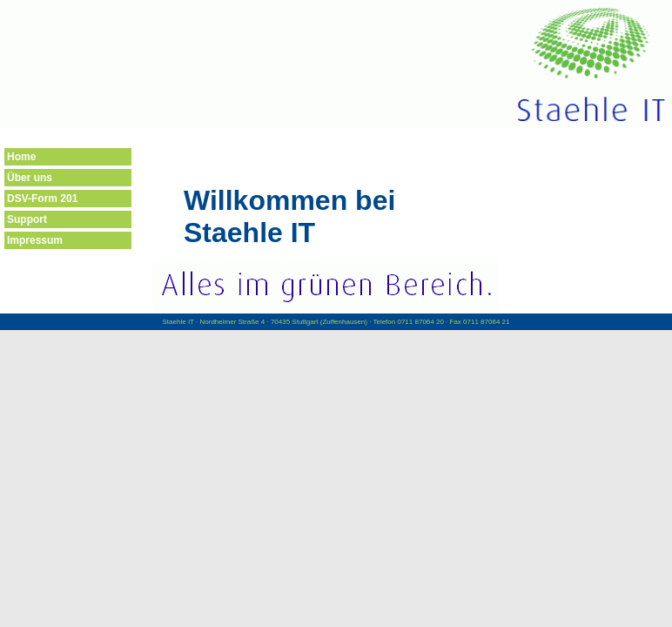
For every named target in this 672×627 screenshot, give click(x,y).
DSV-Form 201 (42, 199)
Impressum (35, 240)
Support (27, 219)
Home (21, 157)
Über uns (30, 178)
